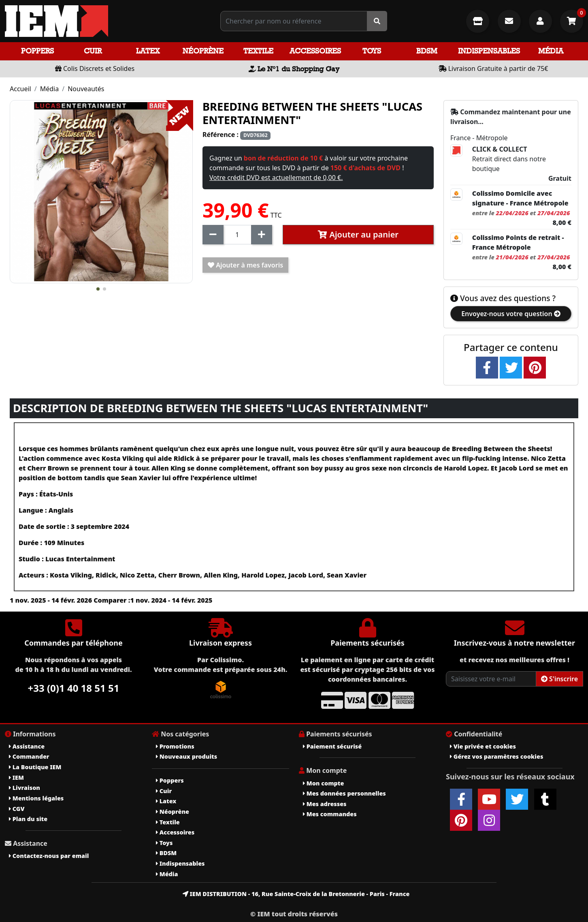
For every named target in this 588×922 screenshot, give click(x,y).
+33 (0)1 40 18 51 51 (74, 688)
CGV (17, 809)
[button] (98, 289)
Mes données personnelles (344, 793)
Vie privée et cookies (483, 746)
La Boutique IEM (35, 767)
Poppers (37, 51)
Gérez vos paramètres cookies (496, 756)
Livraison (24, 788)
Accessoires (315, 51)
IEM (16, 778)
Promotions (175, 746)
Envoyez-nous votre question (511, 314)
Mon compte (323, 783)
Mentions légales (36, 798)
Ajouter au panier (358, 234)
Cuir (93, 51)
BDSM (427, 51)
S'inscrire (559, 679)
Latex (148, 51)
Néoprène (203, 51)
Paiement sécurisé (332, 746)
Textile (258, 51)
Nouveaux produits (186, 756)
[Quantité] (237, 235)
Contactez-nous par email (49, 856)
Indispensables (489, 51)
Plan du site (28, 819)
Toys (372, 51)
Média (551, 51)
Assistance (27, 746)
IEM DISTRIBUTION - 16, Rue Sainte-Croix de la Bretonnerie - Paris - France (296, 894)
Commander (29, 756)
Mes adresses (325, 804)
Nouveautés (86, 89)
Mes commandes (330, 814)
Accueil (20, 89)
